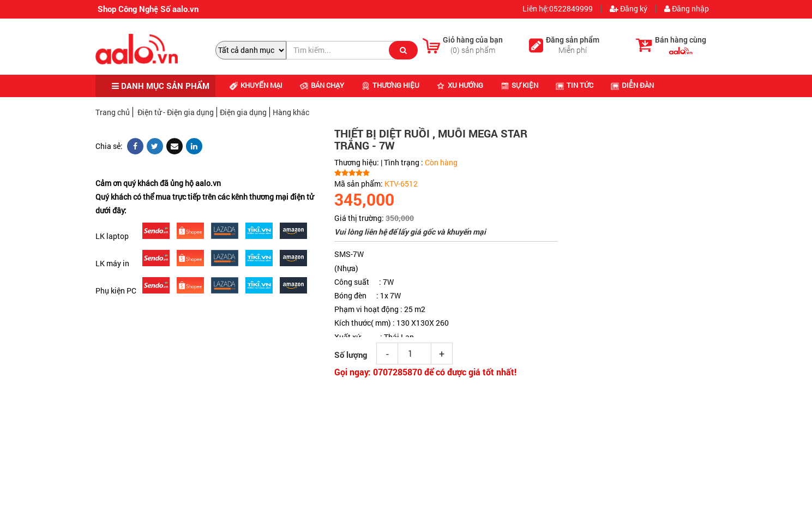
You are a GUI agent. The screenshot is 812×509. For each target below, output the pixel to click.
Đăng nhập (687, 9)
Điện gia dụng (243, 112)
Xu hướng (460, 85)
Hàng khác (291, 112)
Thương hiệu (390, 85)
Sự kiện (519, 85)
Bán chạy (322, 85)
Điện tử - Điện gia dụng (176, 112)
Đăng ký (628, 9)
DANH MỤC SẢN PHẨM (161, 86)
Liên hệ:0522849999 (557, 9)
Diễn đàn (632, 85)
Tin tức (575, 85)
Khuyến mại (256, 85)
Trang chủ (113, 112)
